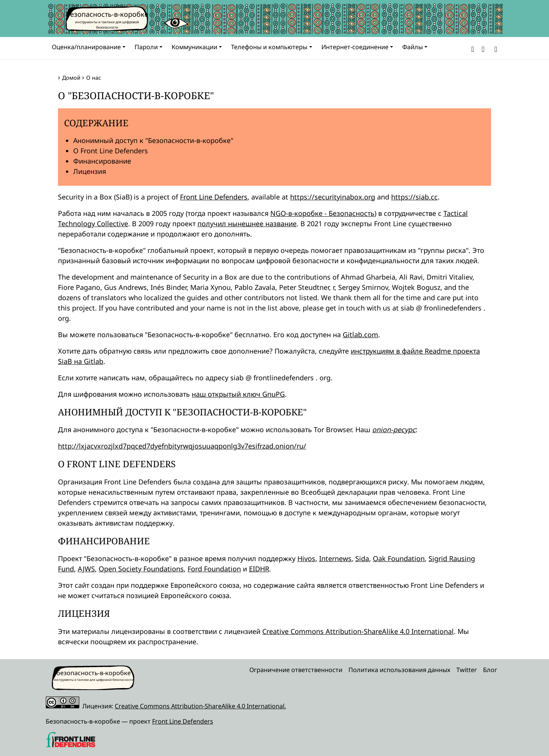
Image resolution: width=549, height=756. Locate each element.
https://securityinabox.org (333, 197)
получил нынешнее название (247, 224)
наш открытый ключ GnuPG (238, 394)
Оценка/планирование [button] (86, 47)
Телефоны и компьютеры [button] (269, 47)
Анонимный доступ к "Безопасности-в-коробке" (153, 140)
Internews (335, 558)
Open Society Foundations (141, 569)
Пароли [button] (146, 47)
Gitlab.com (360, 335)
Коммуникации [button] (194, 47)
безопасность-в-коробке (107, 14)
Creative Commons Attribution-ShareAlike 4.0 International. (200, 706)
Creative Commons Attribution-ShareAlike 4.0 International (358, 631)
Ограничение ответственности (296, 670)
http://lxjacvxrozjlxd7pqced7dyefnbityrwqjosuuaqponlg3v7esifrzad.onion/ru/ (182, 446)
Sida (362, 558)
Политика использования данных (399, 670)
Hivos (306, 558)
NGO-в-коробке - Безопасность (322, 213)
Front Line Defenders (214, 197)
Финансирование (102, 161)
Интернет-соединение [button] (355, 47)
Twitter (467, 670)
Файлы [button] (413, 47)
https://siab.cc (414, 197)
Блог (490, 670)
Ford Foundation (214, 569)
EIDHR (259, 569)
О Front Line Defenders (111, 151)
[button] (473, 48)
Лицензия (90, 171)
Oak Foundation (399, 558)
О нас (94, 78)
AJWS (86, 569)
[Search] (494, 48)
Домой (71, 78)
